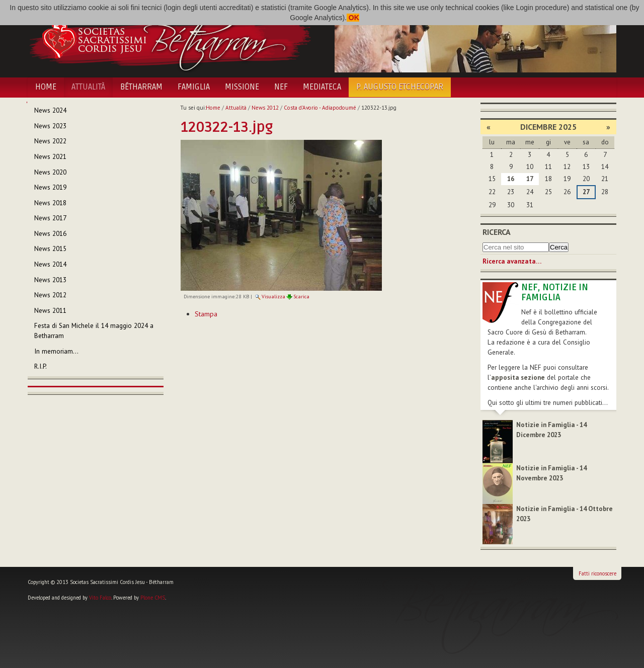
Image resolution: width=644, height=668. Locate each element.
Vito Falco (100, 598)
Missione (242, 87)
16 (511, 179)
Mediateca (322, 87)
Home (46, 87)
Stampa (206, 314)
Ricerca (497, 232)
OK (353, 18)
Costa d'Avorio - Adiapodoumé (320, 108)
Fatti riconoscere (597, 573)
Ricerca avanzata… (512, 261)
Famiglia (194, 87)
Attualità (88, 87)
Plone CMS (153, 598)
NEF (281, 87)
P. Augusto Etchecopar (400, 87)
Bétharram (141, 87)
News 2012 (265, 108)
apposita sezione (518, 378)
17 (530, 179)
